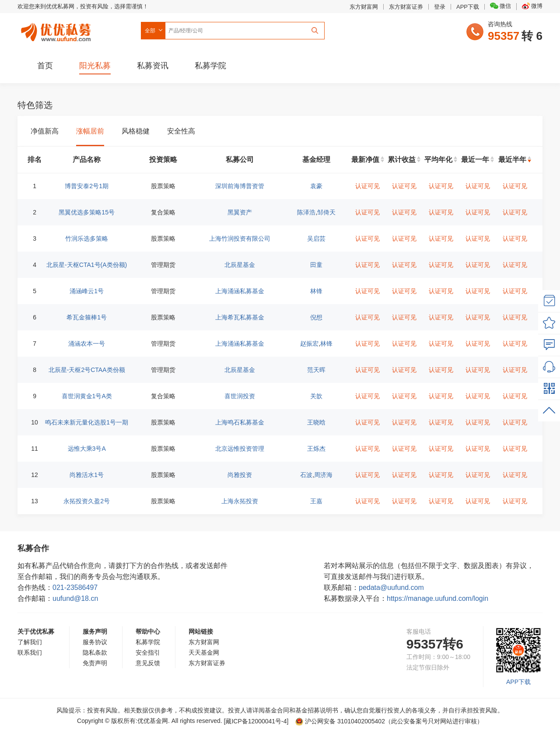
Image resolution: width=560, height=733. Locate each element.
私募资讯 (153, 66)
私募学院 (210, 66)
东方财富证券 (406, 7)
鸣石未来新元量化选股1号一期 (87, 422)
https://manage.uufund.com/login (437, 598)
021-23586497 (75, 587)
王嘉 (316, 501)
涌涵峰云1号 (87, 291)
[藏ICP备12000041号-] (257, 721)
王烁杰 (316, 449)
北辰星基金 (240, 265)
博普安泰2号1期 (87, 186)
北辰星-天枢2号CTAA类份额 (87, 370)
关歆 (316, 396)
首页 (45, 66)
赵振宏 (309, 344)
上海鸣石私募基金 (240, 422)
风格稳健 (136, 131)
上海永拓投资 (240, 501)
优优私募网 (57, 30)
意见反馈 (148, 663)
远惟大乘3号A (87, 449)
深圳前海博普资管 (240, 186)
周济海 (323, 475)
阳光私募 (95, 66)
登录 (440, 7)
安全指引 (148, 652)
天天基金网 (204, 652)
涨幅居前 (90, 131)
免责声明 (95, 663)
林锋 (316, 291)
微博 (532, 6)
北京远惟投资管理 (240, 449)
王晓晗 (316, 422)
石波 (306, 475)
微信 (500, 6)
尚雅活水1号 (87, 475)
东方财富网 (364, 7)
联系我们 (30, 652)
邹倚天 (326, 212)
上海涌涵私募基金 (240, 291)
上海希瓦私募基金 (240, 317)
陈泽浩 (306, 212)
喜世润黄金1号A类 (87, 396)
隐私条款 (95, 652)
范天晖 (316, 370)
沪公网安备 (340, 721)
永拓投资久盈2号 (87, 501)
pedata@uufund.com (391, 587)
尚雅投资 (240, 475)
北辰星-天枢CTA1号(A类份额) (87, 265)
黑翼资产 (240, 212)
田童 (316, 265)
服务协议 (95, 642)
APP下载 (468, 7)
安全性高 (181, 131)
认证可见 (367, 186)
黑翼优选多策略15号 (87, 212)
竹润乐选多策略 (87, 238)
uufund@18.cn (75, 598)
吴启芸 (316, 238)
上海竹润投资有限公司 (240, 238)
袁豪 (316, 186)
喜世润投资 (240, 396)
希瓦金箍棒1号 (87, 317)
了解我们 (30, 642)
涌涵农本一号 (87, 344)
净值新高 (45, 131)
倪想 (316, 317)
